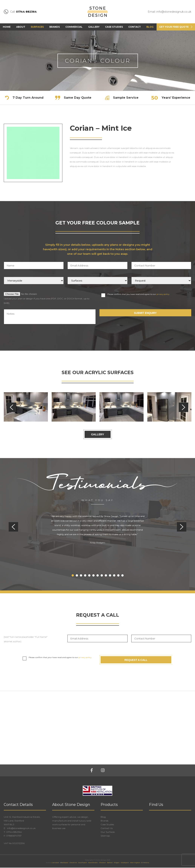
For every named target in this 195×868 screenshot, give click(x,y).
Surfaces (37, 27)
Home (7, 27)
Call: (20, 12)
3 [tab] (81, 576)
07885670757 (14, 836)
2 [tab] (77, 576)
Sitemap (105, 836)
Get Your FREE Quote (174, 27)
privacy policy (163, 295)
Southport (83, 863)
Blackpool (64, 863)
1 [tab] (73, 576)
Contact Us (107, 829)
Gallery (94, 27)
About (21, 27)
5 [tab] (89, 576)
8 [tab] (102, 576)
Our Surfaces (108, 832)
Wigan (117, 863)
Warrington (135, 863)
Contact (135, 27)
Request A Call (136, 660)
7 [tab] (98, 576)
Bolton (110, 863)
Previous (11, 407)
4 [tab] (85, 576)
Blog (150, 27)
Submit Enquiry (145, 313)
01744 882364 (14, 832)
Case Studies (114, 27)
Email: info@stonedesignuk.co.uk (169, 12)
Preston (103, 863)
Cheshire (73, 863)
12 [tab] (118, 576)
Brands (55, 27)
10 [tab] (110, 576)
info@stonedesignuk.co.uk (21, 829)
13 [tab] (122, 576)
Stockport (125, 863)
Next (184, 407)
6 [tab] (93, 576)
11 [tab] (114, 576)
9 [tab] (106, 576)
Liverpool (55, 863)
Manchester (93, 863)
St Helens (145, 863)
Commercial (74, 27)
